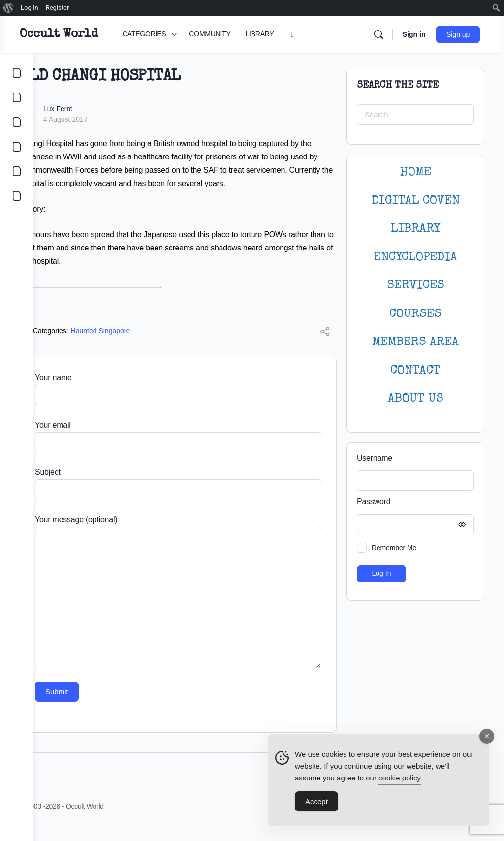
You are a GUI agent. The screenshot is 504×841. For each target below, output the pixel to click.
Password (413, 502)
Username (375, 458)
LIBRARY (415, 229)
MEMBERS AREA (415, 342)
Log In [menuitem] (30, 8)
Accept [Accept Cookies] (316, 804)
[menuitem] (9, 8)
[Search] (382, 34)
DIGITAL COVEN (416, 201)
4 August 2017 (99, 119)
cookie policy (400, 780)
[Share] (325, 346)
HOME (415, 172)
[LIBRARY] (17, 122)
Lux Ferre (92, 109)
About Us (416, 399)
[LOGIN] (17, 171)
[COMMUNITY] (17, 97)
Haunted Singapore (134, 344)
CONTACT (415, 371)
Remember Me (394, 548)
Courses (415, 314)
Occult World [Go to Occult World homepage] (92, 34)
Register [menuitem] (58, 8)
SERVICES (416, 286)
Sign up (462, 34)
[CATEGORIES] (17, 73)
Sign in (418, 34)
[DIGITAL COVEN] (17, 196)
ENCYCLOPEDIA (415, 258)
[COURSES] (17, 147)
